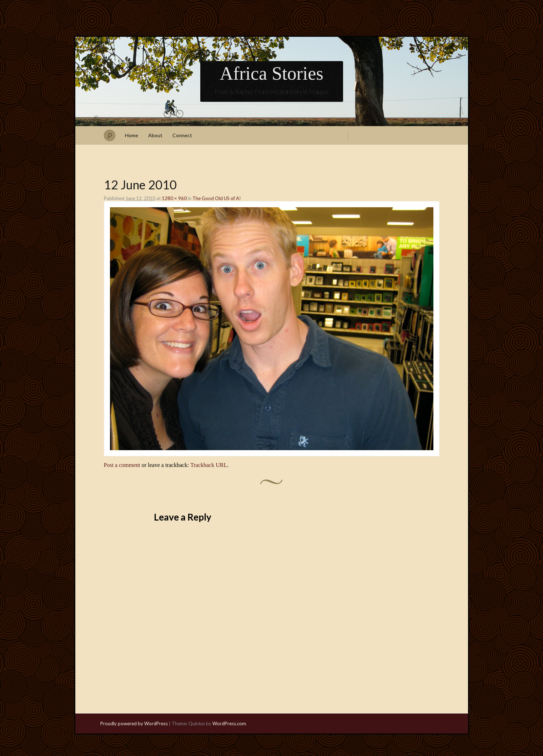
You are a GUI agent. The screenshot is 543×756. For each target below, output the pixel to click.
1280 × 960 (174, 198)
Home (132, 135)
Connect (182, 135)
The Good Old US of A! (217, 198)
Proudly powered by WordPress (134, 723)
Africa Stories (271, 73)
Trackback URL (209, 465)
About (155, 135)
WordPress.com (229, 723)
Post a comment (122, 465)
